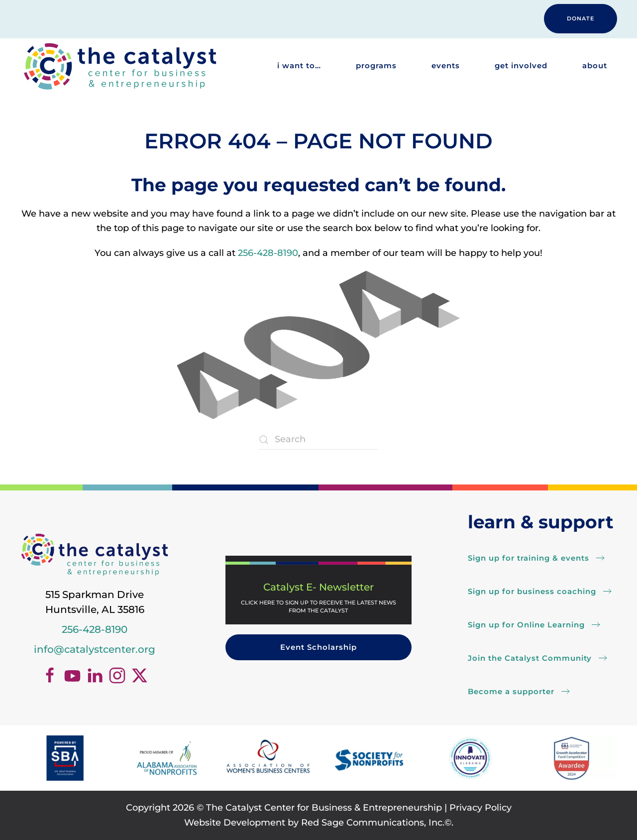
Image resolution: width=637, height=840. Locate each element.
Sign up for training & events (529, 558)
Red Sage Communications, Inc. (373, 823)
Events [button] (446, 65)
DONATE (581, 18)
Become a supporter (511, 691)
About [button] (595, 65)
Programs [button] (376, 65)
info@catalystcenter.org (95, 649)
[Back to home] (119, 66)
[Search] (318, 440)
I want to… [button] (299, 65)
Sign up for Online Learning (526, 625)
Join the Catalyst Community (530, 658)
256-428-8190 (268, 253)
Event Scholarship (318, 647)
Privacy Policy (480, 808)
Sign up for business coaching (532, 591)
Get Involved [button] (521, 65)
